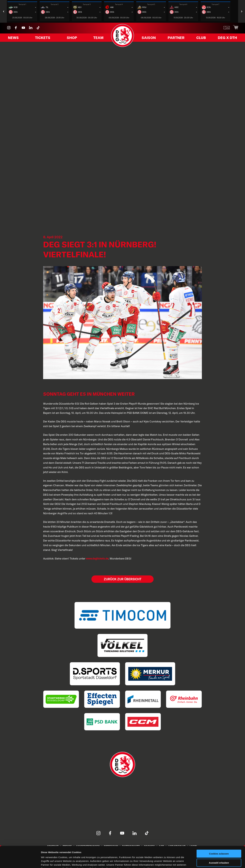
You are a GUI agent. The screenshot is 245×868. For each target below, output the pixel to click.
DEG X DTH (226, 38)
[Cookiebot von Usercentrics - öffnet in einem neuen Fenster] (20, 862)
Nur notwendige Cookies (219, 855)
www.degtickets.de (97, 558)
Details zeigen (166, 862)
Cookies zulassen (219, 837)
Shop (72, 38)
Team (97, 38)
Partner (176, 38)
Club (201, 38)
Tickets (43, 38)
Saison (150, 38)
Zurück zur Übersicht (122, 579)
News (14, 38)
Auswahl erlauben (219, 846)
